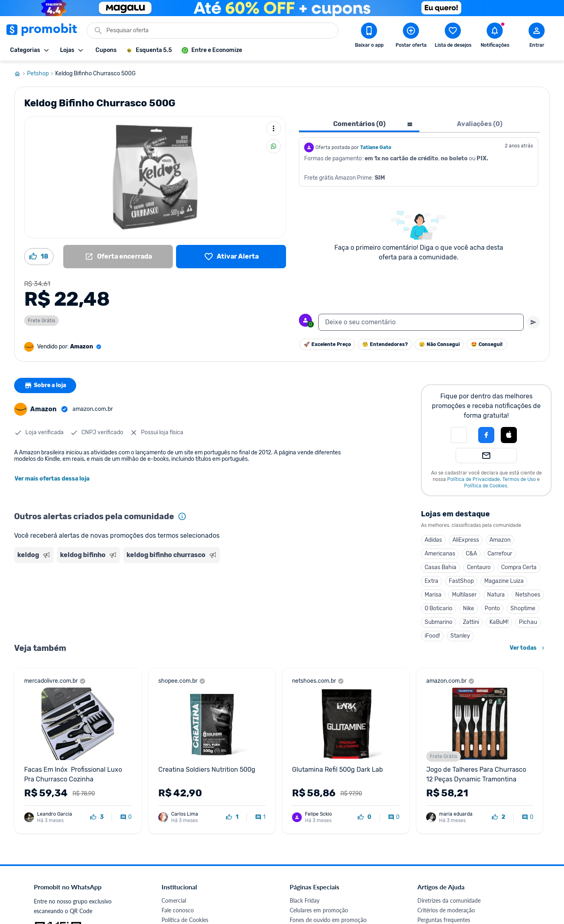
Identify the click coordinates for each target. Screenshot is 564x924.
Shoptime (523, 608)
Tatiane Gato (376, 147)
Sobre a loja (45, 385)
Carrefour (500, 554)
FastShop (461, 581)
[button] (459, 435)
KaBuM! (499, 622)
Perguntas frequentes (444, 920)
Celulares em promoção (319, 910)
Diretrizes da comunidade (449, 900)
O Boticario (439, 608)
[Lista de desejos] (231, 257)
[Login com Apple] (509, 435)
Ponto (492, 608)
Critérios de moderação (446, 910)
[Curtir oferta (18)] (39, 257)
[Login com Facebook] (486, 435)
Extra (431, 581)
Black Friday (305, 900)
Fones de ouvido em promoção (328, 920)
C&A (471, 554)
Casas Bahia (441, 567)
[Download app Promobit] (369, 37)
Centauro (479, 567)
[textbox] (421, 322)
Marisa (433, 595)
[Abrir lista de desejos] (453, 37)
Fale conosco (178, 910)
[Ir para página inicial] (21, 74)
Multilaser (464, 595)
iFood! (432, 636)
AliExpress (466, 540)
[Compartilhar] (274, 146)
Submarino (439, 622)
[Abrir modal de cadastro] (537, 37)
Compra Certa (519, 567)
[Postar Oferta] (411, 37)
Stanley (460, 636)
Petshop (41, 74)
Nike (469, 608)
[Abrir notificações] (495, 37)
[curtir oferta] (97, 817)
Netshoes (528, 595)
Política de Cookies (486, 486)
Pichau (528, 622)
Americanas (440, 554)
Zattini (471, 622)
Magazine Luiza (504, 581)
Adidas (433, 540)
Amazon (500, 540)
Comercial (174, 900)
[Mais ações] (274, 128)
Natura (496, 595)
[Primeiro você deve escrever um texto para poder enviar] (533, 322)
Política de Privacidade (474, 479)
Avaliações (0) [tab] (480, 124)
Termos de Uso (519, 479)
